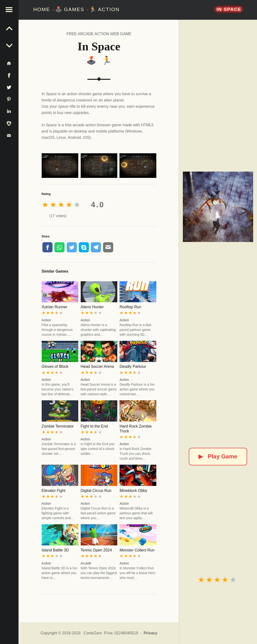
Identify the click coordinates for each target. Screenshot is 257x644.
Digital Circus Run (96, 491)
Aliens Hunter (92, 307)
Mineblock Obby (133, 491)
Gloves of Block (55, 366)
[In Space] (218, 207)
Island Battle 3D (55, 550)
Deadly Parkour (133, 366)
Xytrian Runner (55, 307)
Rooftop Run (130, 307)
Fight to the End (94, 426)
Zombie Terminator (58, 426)
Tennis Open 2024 (96, 550)
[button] (10, 10)
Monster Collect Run (137, 550)
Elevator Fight (54, 491)
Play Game (218, 456)
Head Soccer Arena (97, 366)
